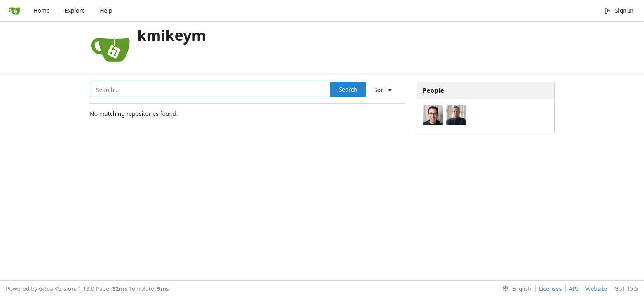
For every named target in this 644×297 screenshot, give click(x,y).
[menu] (386, 90)
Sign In (619, 11)
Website (596, 289)
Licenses (550, 289)
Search (348, 89)
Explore (75, 11)
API (574, 289)
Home (42, 11)
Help (106, 11)
